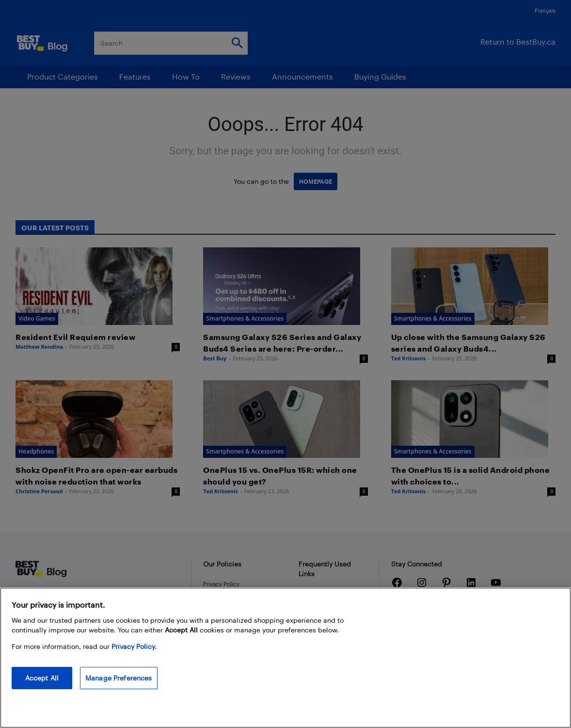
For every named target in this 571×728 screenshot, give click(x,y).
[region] (285, 658)
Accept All (42, 678)
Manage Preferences (119, 678)
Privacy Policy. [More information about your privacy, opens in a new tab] (134, 646)
